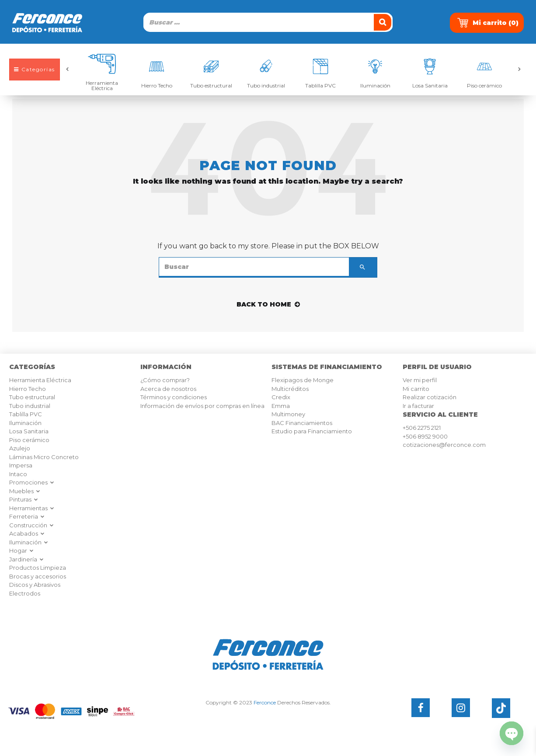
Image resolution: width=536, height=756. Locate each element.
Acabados (27, 533)
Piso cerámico (484, 85)
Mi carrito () (488, 23)
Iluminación (375, 85)
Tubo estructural (211, 85)
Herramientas (32, 508)
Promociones (32, 482)
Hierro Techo (157, 85)
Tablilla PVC (320, 85)
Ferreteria (27, 516)
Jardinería (27, 559)
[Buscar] (383, 22)
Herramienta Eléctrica (102, 85)
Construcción (32, 525)
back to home (268, 304)
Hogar (22, 550)
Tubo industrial (266, 85)
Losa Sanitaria (430, 85)
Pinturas (24, 499)
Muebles (25, 491)
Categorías (35, 69)
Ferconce (265, 702)
